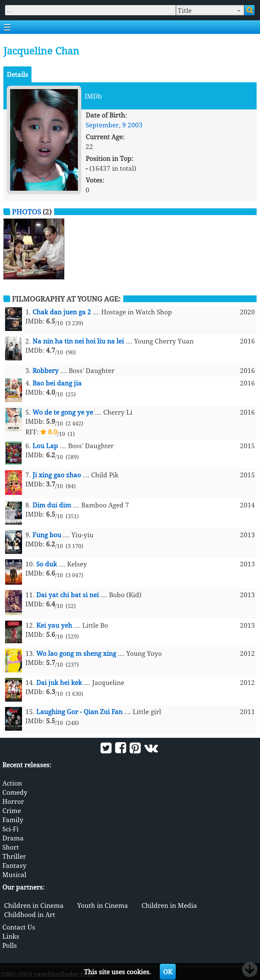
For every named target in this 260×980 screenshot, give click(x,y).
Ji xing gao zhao (57, 475)
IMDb (93, 96)
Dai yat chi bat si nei (68, 595)
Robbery (46, 370)
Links (11, 936)
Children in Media (169, 905)
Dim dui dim (52, 505)
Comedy (15, 792)
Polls (10, 945)
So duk (47, 564)
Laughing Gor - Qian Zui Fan (79, 712)
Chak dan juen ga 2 (62, 312)
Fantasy (14, 865)
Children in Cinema (34, 905)
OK (168, 972)
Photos (26, 212)
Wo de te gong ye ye (63, 412)
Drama (13, 838)
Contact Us (19, 927)
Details (17, 74)
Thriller (14, 856)
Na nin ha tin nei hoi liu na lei (78, 341)
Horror (13, 801)
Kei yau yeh (54, 625)
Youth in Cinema (103, 905)
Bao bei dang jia (57, 383)
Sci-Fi (10, 829)
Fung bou (47, 535)
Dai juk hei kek (59, 682)
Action (12, 783)
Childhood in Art (30, 914)
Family (13, 820)
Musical (14, 874)
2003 (135, 125)
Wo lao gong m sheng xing (76, 653)
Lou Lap (45, 446)
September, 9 (106, 125)
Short (11, 847)
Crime (12, 810)
